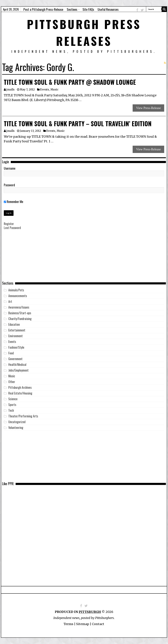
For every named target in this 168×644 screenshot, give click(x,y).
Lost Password (12, 228)
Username (10, 168)
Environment (16, 336)
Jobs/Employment (18, 370)
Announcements (18, 296)
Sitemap (83, 624)
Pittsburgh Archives (20, 387)
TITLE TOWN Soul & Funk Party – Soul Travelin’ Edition (78, 123)
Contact (98, 624)
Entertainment (17, 330)
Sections (72, 9)
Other (12, 382)
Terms (68, 624)
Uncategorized (17, 422)
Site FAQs (88, 9)
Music (54, 90)
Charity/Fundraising (20, 319)
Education (14, 324)
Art (10, 301)
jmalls (10, 90)
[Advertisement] (84, 258)
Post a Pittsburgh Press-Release (43, 9)
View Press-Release (148, 108)
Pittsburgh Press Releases (84, 32)
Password (9, 185)
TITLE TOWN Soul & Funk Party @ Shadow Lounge (70, 82)
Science (13, 399)
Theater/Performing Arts (23, 416)
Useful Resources (108, 9)
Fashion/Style (16, 347)
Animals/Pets (16, 290)
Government (15, 359)
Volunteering (16, 427)
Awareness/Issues (19, 307)
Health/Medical (17, 364)
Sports (12, 405)
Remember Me (14, 202)
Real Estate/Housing (20, 393)
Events (45, 90)
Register (9, 224)
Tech (11, 410)
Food (11, 353)
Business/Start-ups (20, 313)
